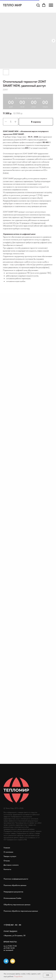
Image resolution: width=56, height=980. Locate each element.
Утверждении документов (13, 892)
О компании (8, 852)
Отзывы (7, 861)
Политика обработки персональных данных (21, 911)
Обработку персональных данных (17, 905)
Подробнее (18, 976)
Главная (7, 848)
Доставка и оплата (11, 865)
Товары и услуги (10, 856)
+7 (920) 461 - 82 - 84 (12, 925)
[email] (13, 961)
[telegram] (6, 961)
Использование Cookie (12, 898)
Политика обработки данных (15, 885)
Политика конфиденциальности (16, 879)
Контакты (7, 869)
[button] (38, 5)
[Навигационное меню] (51, 5)
